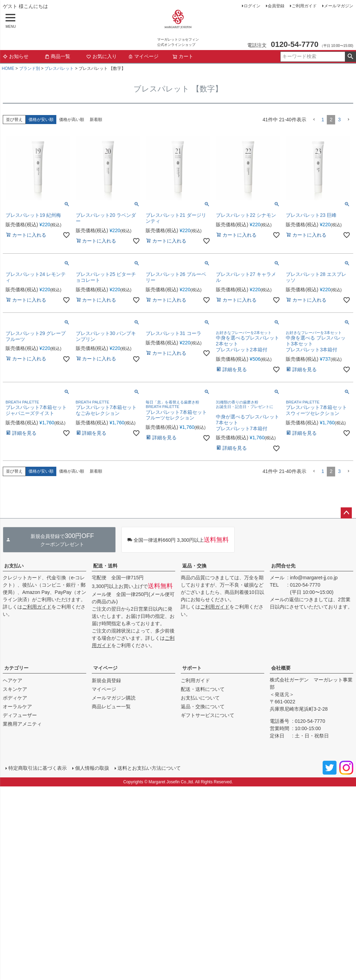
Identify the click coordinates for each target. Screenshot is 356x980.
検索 (350, 57)
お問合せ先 (283, 566)
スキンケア (15, 689)
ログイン (252, 6)
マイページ (143, 56)
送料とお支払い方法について (149, 768)
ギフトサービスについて (208, 715)
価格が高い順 (72, 120)
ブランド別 (30, 68)
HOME (8, 68)
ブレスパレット (59, 68)
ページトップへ (346, 513)
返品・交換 (194, 566)
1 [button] (323, 120)
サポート (192, 668)
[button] (314, 120)
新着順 (96, 120)
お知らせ (16, 56)
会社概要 (281, 668)
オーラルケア (17, 707)
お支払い (14, 566)
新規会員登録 (106, 680)
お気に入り (102, 56)
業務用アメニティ (22, 724)
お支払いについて (200, 698)
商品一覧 (57, 56)
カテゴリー (16, 668)
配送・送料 (105, 566)
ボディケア (15, 698)
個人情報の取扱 (92, 768)
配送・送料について (203, 689)
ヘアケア (13, 680)
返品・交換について (203, 707)
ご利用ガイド (304, 6)
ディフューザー (20, 715)
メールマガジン (339, 6)
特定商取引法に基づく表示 (38, 768)
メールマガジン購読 (114, 698)
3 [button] (339, 120)
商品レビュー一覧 (111, 707)
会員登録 (276, 6)
